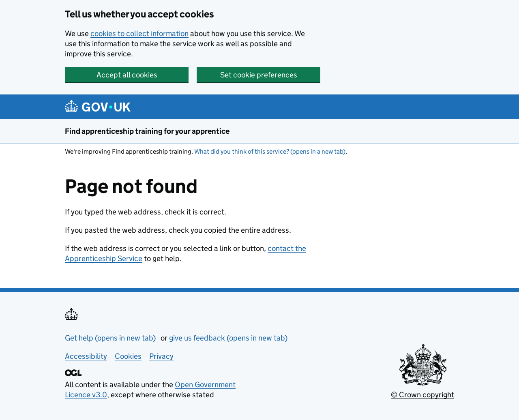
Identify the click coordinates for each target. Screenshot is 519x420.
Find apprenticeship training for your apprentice (147, 131)
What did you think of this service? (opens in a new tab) (270, 151)
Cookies (128, 356)
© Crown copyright (422, 395)
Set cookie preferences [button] (259, 75)
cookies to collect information (139, 33)
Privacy (161, 356)
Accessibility (86, 356)
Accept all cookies (127, 75)
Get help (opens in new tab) (111, 338)
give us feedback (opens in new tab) (228, 338)
